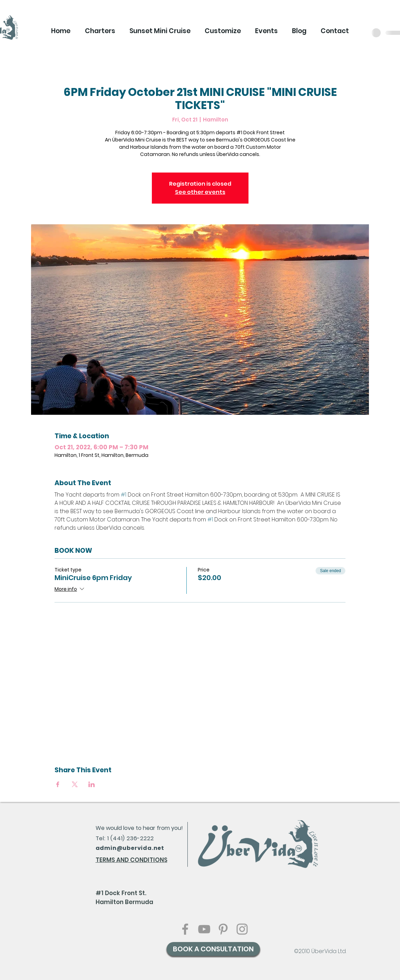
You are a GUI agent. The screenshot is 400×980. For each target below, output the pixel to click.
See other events (200, 192)
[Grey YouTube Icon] (204, 929)
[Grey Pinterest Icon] (223, 929)
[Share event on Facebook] (58, 784)
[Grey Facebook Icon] (185, 929)
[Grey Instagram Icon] (242, 929)
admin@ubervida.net (130, 848)
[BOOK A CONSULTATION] (213, 949)
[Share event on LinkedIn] (92, 784)
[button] (100, 31)
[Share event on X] (75, 784)
